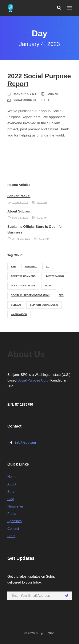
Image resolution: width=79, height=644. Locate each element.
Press (12, 514)
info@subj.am (25, 443)
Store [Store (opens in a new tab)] (11, 536)
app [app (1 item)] (13, 266)
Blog (11, 499)
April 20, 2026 (21, 239)
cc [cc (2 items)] (48, 266)
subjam (53, 94)
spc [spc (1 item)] (61, 295)
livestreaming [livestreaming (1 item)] (54, 276)
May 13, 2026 (20, 218)
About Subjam (19, 211)
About (12, 484)
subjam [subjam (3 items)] (16, 305)
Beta (11, 492)
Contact (13, 529)
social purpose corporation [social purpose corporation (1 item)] (30, 295)
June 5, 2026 (20, 202)
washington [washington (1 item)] (19, 314)
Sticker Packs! (19, 196)
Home (12, 477)
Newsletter (15, 506)
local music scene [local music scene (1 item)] (23, 286)
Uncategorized (25, 100)
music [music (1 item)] (49, 286)
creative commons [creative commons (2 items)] (23, 276)
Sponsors (15, 521)
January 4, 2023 (25, 94)
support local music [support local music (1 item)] (44, 305)
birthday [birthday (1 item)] (31, 266)
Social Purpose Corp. (33, 380)
